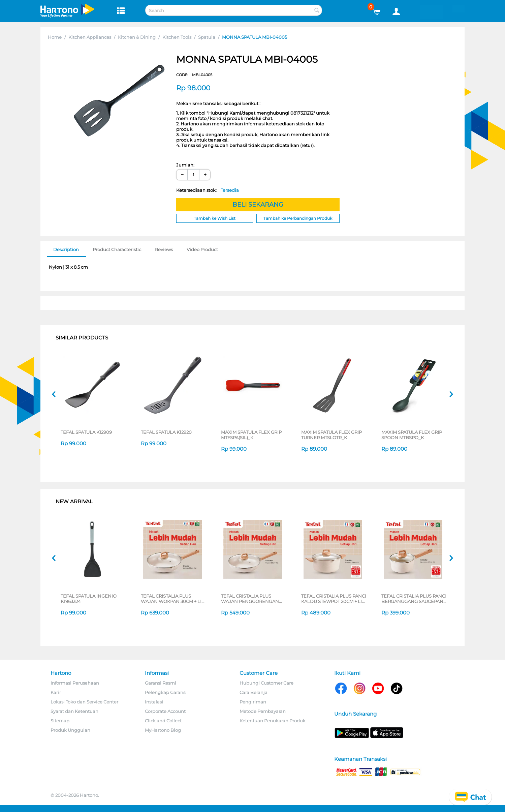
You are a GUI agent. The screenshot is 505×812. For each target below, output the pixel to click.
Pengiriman (253, 702)
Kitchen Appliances (90, 37)
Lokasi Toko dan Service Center (84, 702)
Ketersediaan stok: (208, 190)
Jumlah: (185, 165)
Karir (56, 692)
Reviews (164, 249)
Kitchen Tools (177, 37)
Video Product (202, 249)
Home (55, 37)
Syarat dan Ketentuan (74, 711)
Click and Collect (163, 721)
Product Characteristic (117, 249)
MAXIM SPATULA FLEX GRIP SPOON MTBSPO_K (412, 435)
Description (66, 249)
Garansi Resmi (161, 683)
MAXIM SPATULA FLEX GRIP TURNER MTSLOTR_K (332, 435)
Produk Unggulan (70, 730)
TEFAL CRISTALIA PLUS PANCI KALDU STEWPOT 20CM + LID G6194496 (334, 599)
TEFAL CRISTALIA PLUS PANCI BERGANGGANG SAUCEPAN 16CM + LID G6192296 (414, 599)
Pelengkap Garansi (166, 692)
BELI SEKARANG (258, 205)
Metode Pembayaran (263, 711)
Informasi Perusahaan (75, 683)
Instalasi (154, 702)
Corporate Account (165, 711)
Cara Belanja (254, 692)
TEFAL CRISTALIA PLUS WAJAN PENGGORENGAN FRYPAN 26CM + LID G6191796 (253, 599)
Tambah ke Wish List (215, 218)
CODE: (194, 75)
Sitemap (60, 721)
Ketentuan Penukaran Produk (273, 721)
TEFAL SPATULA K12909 (86, 432)
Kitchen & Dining (137, 37)
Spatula (207, 37)
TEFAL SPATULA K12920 (166, 432)
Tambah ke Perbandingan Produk (298, 218)
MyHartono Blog (163, 730)
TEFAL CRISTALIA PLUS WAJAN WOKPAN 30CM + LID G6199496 (173, 599)
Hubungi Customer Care (266, 683)
